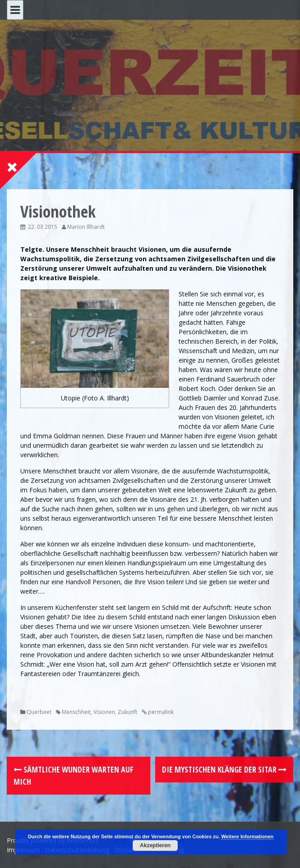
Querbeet (39, 712)
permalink (160, 712)
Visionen (104, 712)
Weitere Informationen (247, 836)
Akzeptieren (155, 845)
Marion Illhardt (86, 227)
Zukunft (127, 712)
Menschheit (76, 712)
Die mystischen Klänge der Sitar (224, 769)
